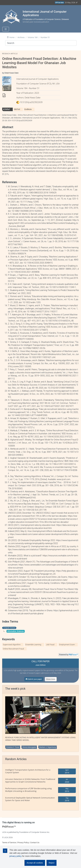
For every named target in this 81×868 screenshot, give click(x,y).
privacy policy (16, 856)
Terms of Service (9, 843)
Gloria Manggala (29, 747)
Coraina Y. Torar (13, 747)
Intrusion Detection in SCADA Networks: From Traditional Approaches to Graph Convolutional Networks (30, 780)
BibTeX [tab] (17, 109)
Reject (52, 863)
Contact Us (35, 843)
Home (12, 37)
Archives (21, 37)
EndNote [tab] (28, 109)
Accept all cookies (35, 863)
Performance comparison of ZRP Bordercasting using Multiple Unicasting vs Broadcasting (28, 790)
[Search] (41, 43)
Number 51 (45, 37)
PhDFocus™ (9, 827)
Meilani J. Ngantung (48, 747)
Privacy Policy (23, 843)
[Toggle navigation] (6, 29)
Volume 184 (33, 37)
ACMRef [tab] (6, 109)
